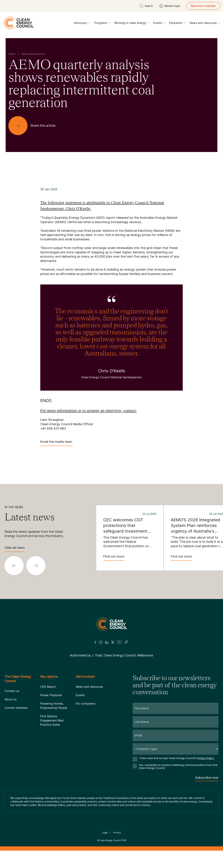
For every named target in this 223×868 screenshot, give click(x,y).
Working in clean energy (132, 24)
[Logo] (111, 624)
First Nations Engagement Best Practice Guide (52, 720)
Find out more (114, 558)
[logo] (18, 23)
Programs (102, 24)
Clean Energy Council (110, 840)
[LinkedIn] (107, 642)
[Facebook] (95, 642)
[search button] (146, 6)
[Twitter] (113, 642)
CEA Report (48, 687)
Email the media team (56, 443)
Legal (105, 833)
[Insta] (101, 642)
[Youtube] (119, 642)
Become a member (203, 6)
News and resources (205, 24)
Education (178, 24)
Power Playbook (51, 695)
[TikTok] (126, 642)
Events (159, 24)
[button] (14, 566)
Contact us (12, 691)
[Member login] (170, 6)
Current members (16, 708)
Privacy (117, 833)
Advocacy (82, 24)
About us (11, 699)
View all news (15, 549)
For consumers (86, 704)
